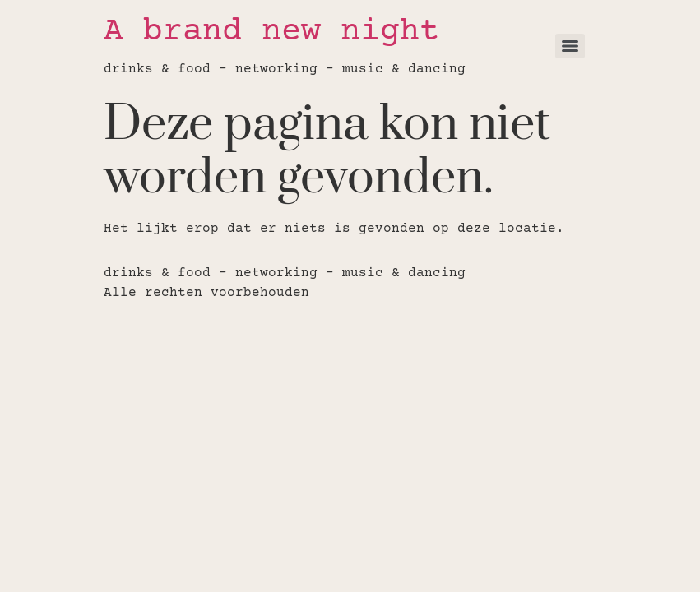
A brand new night (271, 32)
